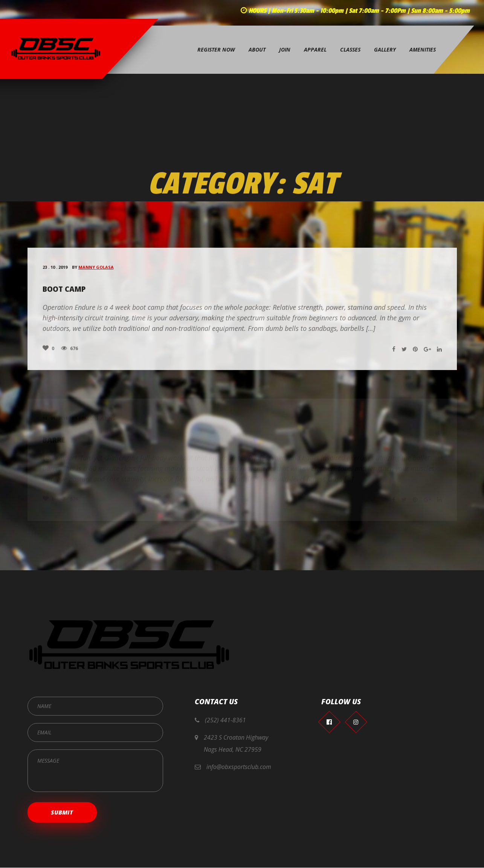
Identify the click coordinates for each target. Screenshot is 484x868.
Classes (350, 51)
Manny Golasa (96, 272)
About (257, 51)
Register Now (216, 51)
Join (285, 51)
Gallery (385, 51)
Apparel (315, 51)
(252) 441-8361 (226, 720)
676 (69, 353)
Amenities (423, 51)
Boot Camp (64, 294)
